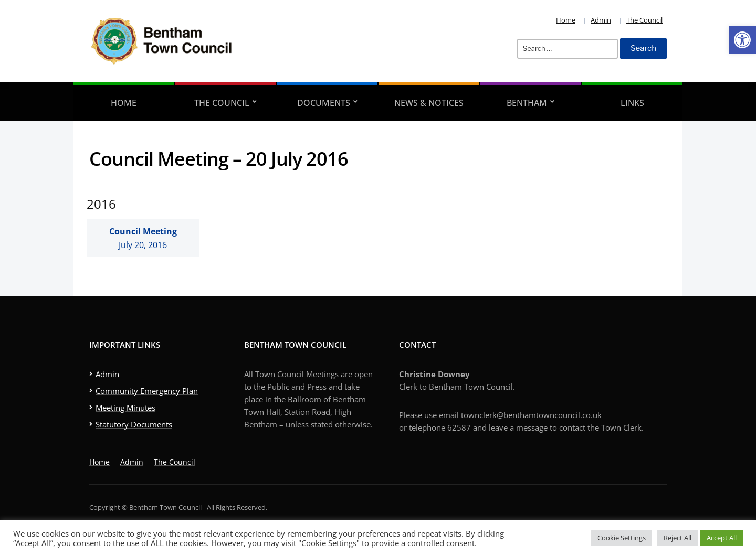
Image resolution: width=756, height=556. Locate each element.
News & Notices (429, 103)
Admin (601, 20)
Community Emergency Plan (147, 391)
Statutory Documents (134, 424)
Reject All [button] (678, 538)
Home (566, 20)
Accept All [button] (722, 538)
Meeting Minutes (125, 408)
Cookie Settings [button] (622, 538)
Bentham (527, 103)
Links (632, 103)
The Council (644, 20)
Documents (324, 103)
